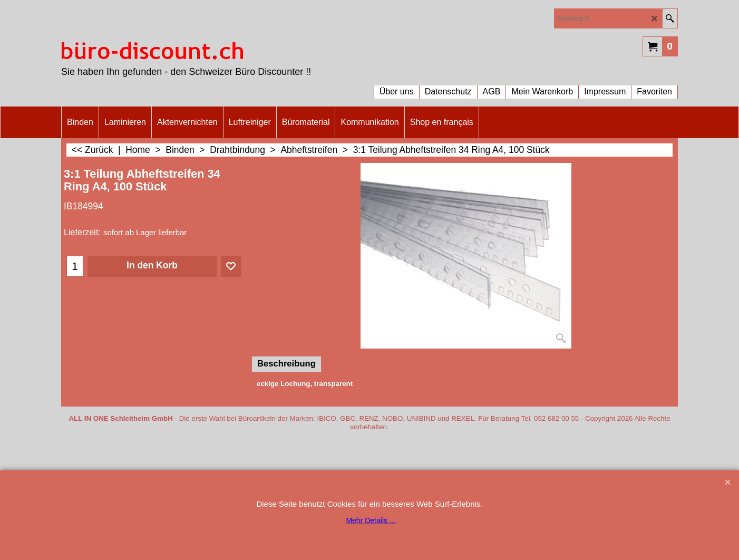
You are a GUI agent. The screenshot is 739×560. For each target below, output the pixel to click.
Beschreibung (286, 364)
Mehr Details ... (371, 520)
